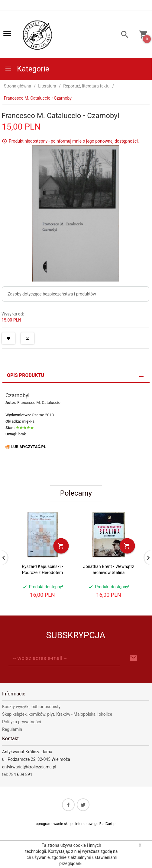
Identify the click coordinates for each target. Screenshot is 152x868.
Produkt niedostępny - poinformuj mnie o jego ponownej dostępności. (74, 141)
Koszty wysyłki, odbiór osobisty (31, 707)
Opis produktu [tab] (26, 375)
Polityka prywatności (22, 722)
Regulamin (12, 729)
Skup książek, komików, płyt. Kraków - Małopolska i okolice (57, 714)
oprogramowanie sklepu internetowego (67, 824)
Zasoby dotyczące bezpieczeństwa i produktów (52, 294)
